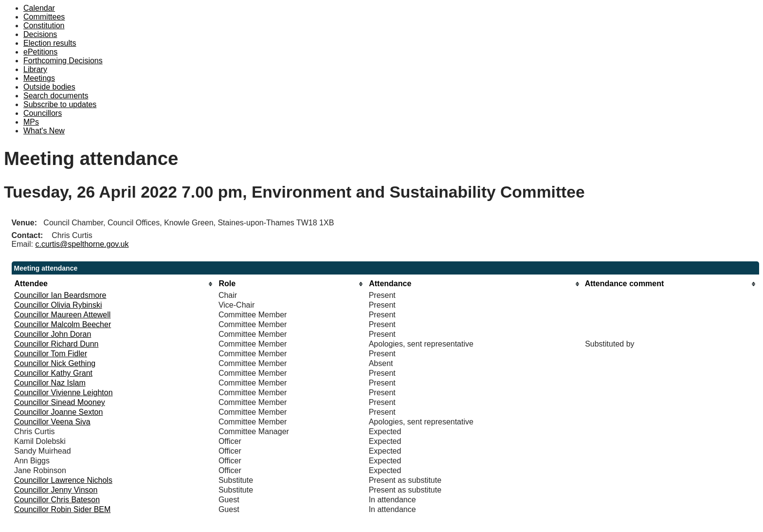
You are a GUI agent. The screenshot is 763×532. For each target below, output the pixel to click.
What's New (44, 131)
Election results (50, 43)
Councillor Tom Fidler (51, 354)
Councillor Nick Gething (55, 363)
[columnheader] (114, 284)
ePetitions (40, 52)
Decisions (40, 34)
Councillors (43, 113)
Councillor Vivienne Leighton (64, 393)
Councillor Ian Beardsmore (60, 295)
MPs (31, 122)
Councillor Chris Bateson (57, 500)
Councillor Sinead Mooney (60, 402)
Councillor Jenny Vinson (56, 490)
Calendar (39, 8)
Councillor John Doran (53, 334)
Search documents (56, 96)
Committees (44, 17)
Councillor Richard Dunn (56, 344)
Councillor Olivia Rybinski (58, 305)
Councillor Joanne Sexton (58, 412)
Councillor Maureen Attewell (62, 315)
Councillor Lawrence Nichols (63, 480)
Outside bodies (49, 87)
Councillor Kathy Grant (53, 373)
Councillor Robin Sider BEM (62, 509)
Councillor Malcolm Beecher (63, 324)
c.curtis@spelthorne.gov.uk (82, 244)
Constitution (44, 26)
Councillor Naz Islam (50, 383)
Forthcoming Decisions (63, 61)
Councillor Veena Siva (52, 422)
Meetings (39, 78)
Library (35, 69)
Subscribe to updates (60, 104)
